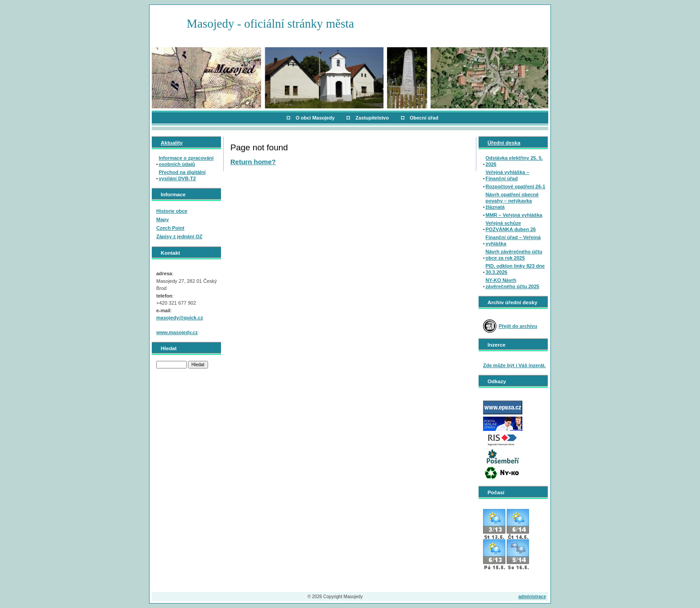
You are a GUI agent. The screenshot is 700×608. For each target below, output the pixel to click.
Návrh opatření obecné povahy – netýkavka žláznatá (512, 201)
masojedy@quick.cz (180, 318)
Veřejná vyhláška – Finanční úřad (508, 175)
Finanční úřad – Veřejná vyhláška (513, 240)
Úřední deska (504, 143)
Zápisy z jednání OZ (179, 236)
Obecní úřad (424, 118)
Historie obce (172, 211)
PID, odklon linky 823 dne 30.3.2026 (515, 269)
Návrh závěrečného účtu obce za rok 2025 (514, 255)
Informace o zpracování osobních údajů (186, 161)
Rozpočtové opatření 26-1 (516, 186)
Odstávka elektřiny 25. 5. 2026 (514, 161)
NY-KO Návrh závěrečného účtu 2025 (512, 283)
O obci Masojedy (315, 118)
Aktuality (172, 143)
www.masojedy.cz (177, 332)
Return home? (253, 162)
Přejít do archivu (518, 326)
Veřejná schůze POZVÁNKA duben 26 (511, 226)
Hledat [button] (198, 365)
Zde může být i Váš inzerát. (515, 365)
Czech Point (170, 228)
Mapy (162, 219)
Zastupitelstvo (372, 118)
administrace (532, 597)
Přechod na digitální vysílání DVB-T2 (182, 175)
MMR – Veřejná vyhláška (514, 215)
